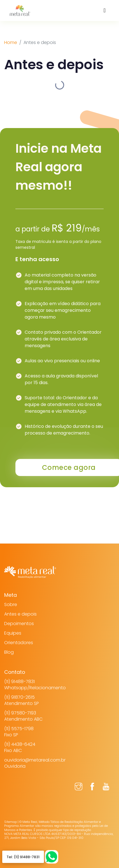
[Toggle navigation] (105, 10)
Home (11, 42)
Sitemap (11, 822)
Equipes (13, 633)
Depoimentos (19, 624)
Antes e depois (20, 614)
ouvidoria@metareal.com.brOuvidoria (35, 763)
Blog (9, 652)
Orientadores (19, 643)
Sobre (11, 604)
